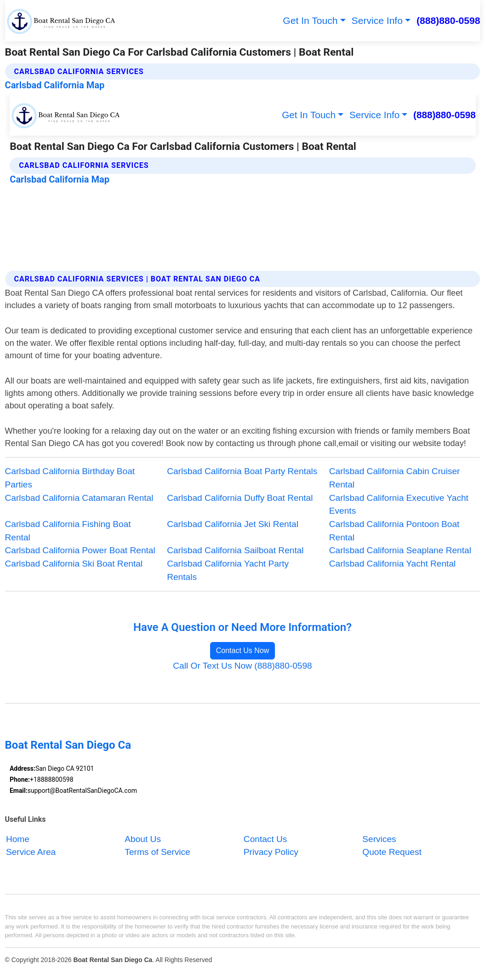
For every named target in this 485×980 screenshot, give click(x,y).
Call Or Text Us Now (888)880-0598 (242, 666)
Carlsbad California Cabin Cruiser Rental (395, 478)
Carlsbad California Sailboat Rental (235, 550)
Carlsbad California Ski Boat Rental (74, 564)
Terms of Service (157, 852)
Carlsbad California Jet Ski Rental (233, 524)
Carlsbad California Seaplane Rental (400, 550)
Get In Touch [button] (310, 20)
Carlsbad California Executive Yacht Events (399, 504)
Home (18, 839)
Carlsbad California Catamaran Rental (79, 498)
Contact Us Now (243, 650)
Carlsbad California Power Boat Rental (80, 550)
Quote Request (392, 852)
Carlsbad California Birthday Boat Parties (70, 478)
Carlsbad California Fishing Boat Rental (68, 531)
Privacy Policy (271, 852)
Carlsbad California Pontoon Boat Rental (394, 531)
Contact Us (265, 839)
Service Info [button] (377, 20)
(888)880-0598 (448, 20)
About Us (143, 839)
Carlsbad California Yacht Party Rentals (228, 570)
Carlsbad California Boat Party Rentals (242, 471)
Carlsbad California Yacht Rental (392, 564)
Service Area (31, 852)
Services (379, 839)
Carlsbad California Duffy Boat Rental (240, 498)
